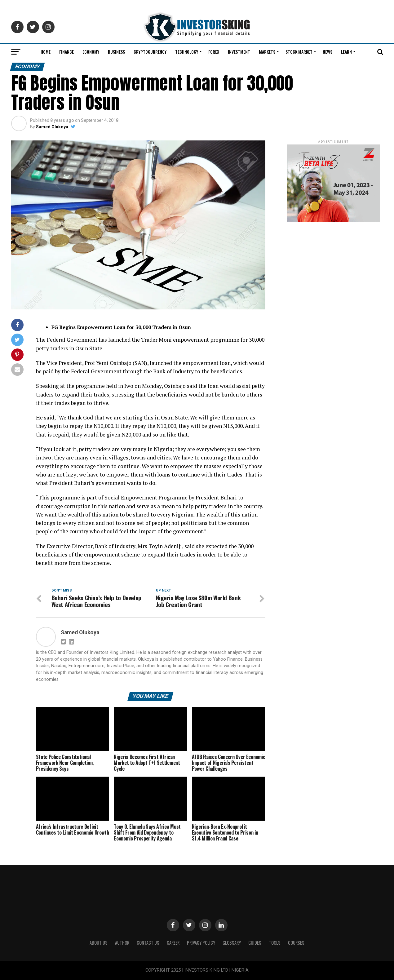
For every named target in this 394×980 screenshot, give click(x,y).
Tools (275, 943)
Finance (66, 52)
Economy (91, 52)
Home (46, 52)
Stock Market (299, 52)
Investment (239, 52)
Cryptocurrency (150, 52)
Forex (214, 52)
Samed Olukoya (52, 127)
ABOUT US (99, 943)
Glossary (232, 943)
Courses (296, 943)
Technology (187, 52)
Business (116, 52)
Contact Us (148, 943)
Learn (346, 52)
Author (122, 943)
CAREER (173, 943)
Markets (267, 52)
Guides (255, 943)
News (328, 52)
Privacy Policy (201, 943)
